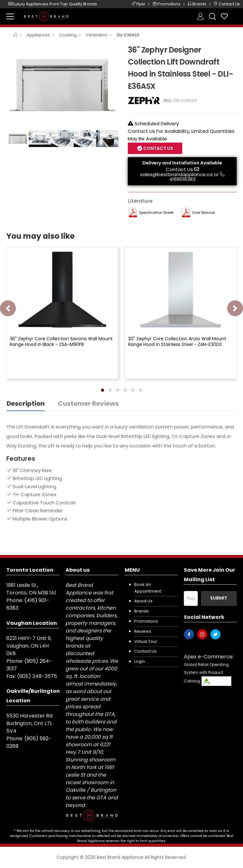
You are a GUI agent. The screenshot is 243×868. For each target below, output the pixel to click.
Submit (219, 598)
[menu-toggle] (10, 16)
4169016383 (182, 179)
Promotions (146, 621)
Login (140, 661)
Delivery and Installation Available (182, 163)
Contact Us (158, 148)
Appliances (38, 35)
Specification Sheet (156, 212)
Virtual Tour (146, 641)
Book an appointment (148, 588)
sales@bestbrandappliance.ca (176, 174)
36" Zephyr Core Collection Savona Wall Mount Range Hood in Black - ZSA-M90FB (61, 342)
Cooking (68, 35)
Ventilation (97, 35)
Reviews (143, 631)
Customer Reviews (88, 403)
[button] (103, 390)
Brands (141, 611)
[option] (62, 85)
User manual (203, 212)
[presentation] (8, 308)
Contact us (145, 651)
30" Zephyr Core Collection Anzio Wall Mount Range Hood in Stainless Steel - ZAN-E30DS (177, 342)
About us (143, 601)
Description (26, 403)
